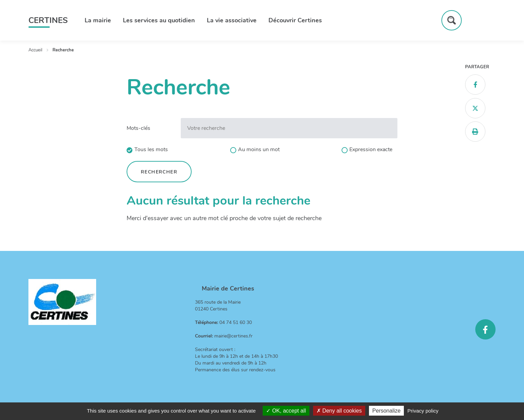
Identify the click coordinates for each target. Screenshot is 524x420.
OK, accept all (286, 411)
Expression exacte (371, 149)
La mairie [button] (98, 20)
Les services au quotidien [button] (159, 20)
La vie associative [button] (232, 20)
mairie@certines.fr (233, 336)
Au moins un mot (259, 149)
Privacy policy (423, 411)
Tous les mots (151, 149)
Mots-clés (138, 128)
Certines (48, 20)
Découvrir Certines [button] (295, 20)
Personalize (387, 411)
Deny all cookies (339, 411)
